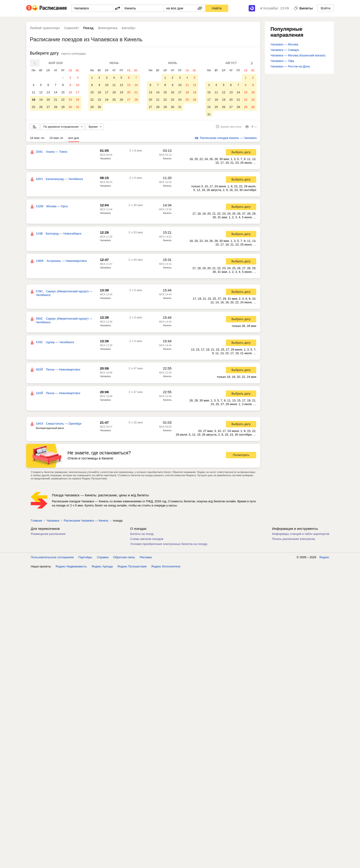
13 (48, 92)
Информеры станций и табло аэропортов (301, 535)
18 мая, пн (37, 140)
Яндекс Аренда (102, 568)
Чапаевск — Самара (285, 50)
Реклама (146, 559)
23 (70, 100)
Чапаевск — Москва (284, 44)
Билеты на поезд (142, 535)
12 (41, 92)
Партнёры (85, 559)
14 (56, 92)
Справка (103, 559)
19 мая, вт (56, 140)
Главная (36, 522)
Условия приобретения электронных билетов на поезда (169, 546)
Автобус (129, 28)
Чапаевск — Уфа (282, 61)
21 (56, 100)
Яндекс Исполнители (166, 568)
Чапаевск (105, 160)
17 (78, 92)
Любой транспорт (45, 28)
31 (78, 107)
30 (70, 107)
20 (48, 100)
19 (41, 100)
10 (78, 85)
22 (63, 100)
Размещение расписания (48, 535)
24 (78, 100)
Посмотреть (241, 457)
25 (34, 107)
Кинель (167, 160)
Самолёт (72, 28)
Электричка (107, 28)
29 (63, 107)
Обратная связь (124, 559)
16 (70, 92)
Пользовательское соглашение (52, 559)
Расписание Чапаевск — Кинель (86, 522)
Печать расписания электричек (294, 540)
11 (34, 92)
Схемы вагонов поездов (147, 540)
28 (56, 107)
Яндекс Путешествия (132, 568)
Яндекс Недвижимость (71, 568)
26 (41, 107)
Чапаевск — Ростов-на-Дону (290, 66)
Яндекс (324, 559)
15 (63, 92)
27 (48, 107)
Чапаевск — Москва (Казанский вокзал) (298, 55)
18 (34, 100)
